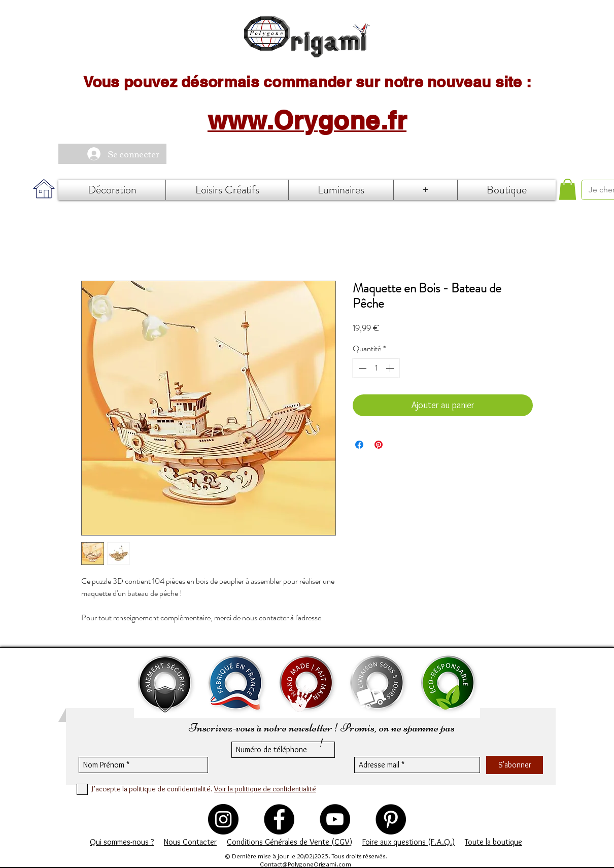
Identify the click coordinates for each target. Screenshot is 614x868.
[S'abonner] (515, 765)
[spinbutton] (376, 368)
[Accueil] (307, 37)
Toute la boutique (493, 842)
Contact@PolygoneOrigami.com (305, 864)
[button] (568, 189)
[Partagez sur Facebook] (359, 445)
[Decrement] (361, 368)
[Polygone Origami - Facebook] (279, 819)
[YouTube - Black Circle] (335, 819)
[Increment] (391, 368)
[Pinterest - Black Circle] (391, 819)
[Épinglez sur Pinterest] (379, 445)
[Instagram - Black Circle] (223, 819)
